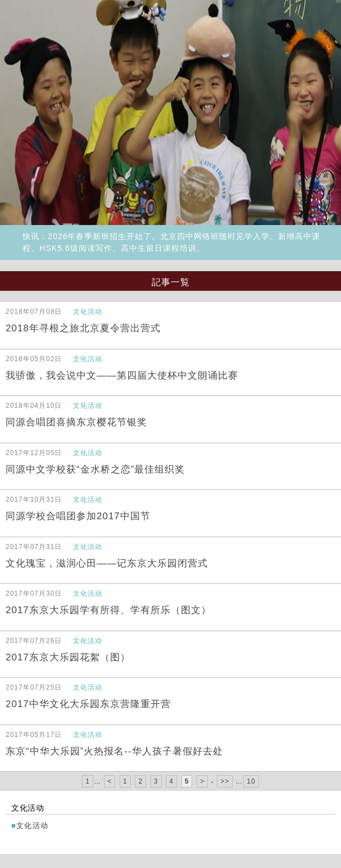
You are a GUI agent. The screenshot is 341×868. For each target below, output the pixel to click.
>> (225, 781)
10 (251, 781)
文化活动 (32, 826)
